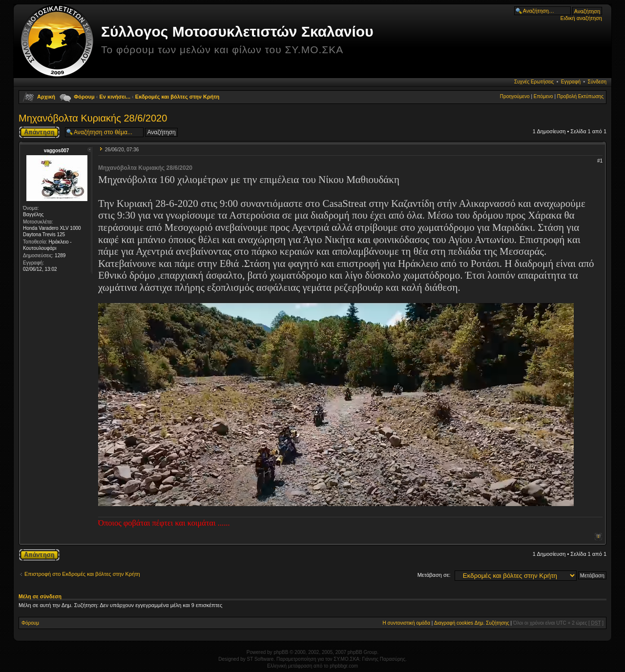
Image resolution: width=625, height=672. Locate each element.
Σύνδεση (597, 82)
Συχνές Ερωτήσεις (534, 82)
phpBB (281, 652)
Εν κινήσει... (115, 97)
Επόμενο (543, 96)
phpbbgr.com (344, 666)
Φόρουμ (84, 97)
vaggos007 (57, 151)
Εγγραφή (571, 82)
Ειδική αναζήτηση (581, 18)
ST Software (260, 659)
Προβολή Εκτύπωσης (580, 96)
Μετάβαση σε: (434, 575)
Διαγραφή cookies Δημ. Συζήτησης (472, 623)
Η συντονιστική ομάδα (406, 623)
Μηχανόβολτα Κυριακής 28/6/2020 (93, 118)
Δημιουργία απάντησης (39, 132)
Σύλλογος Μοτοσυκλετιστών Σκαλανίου (237, 31)
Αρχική (46, 97)
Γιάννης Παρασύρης (384, 659)
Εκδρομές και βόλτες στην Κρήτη (177, 97)
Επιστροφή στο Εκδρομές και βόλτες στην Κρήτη (82, 574)
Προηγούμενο (515, 96)
